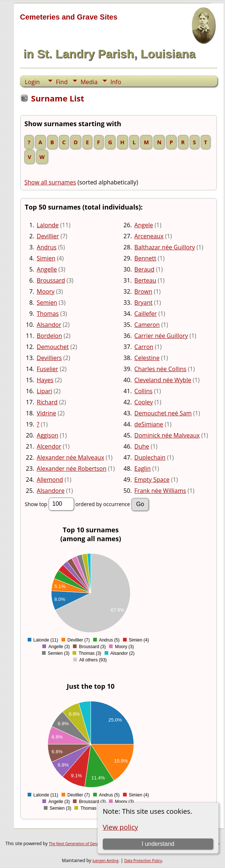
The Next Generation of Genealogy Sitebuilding (89, 844)
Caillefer (146, 314)
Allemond (50, 480)
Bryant (143, 302)
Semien (47, 302)
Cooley (144, 402)
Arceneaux (149, 236)
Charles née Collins (160, 369)
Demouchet (53, 347)
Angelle (47, 269)
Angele (144, 225)
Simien (46, 258)
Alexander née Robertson (72, 468)
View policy (120, 827)
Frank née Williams (160, 491)
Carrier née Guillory (161, 336)
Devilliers (49, 358)
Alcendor (49, 446)
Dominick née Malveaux (167, 435)
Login (32, 82)
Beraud (144, 269)
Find (62, 82)
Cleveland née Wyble (163, 380)
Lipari (45, 391)
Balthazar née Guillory (165, 247)
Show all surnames (50, 182)
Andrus (47, 247)
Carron (144, 347)
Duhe (142, 446)
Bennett (145, 258)
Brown (143, 291)
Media (89, 82)
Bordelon (50, 336)
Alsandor (49, 325)
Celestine (147, 358)
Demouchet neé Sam (163, 413)
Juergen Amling (106, 861)
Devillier (48, 236)
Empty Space (152, 480)
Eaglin (143, 468)
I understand (158, 844)
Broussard (51, 280)
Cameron (147, 325)
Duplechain (150, 457)
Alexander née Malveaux (71, 457)
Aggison (48, 435)
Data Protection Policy (143, 861)
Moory (46, 291)
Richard (47, 402)
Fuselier (48, 369)
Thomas (48, 314)
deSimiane (149, 424)
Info (116, 82)
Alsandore (51, 491)
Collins (143, 391)
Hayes (45, 380)
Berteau (145, 280)
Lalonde (48, 225)
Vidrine (47, 413)
